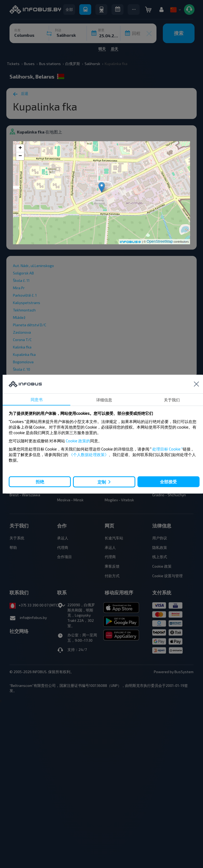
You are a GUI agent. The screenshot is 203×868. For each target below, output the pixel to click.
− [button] (20, 156)
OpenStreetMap (160, 241)
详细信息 (104, 399)
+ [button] (20, 148)
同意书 (37, 399)
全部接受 (168, 482)
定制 (102, 482)
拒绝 (40, 482)
